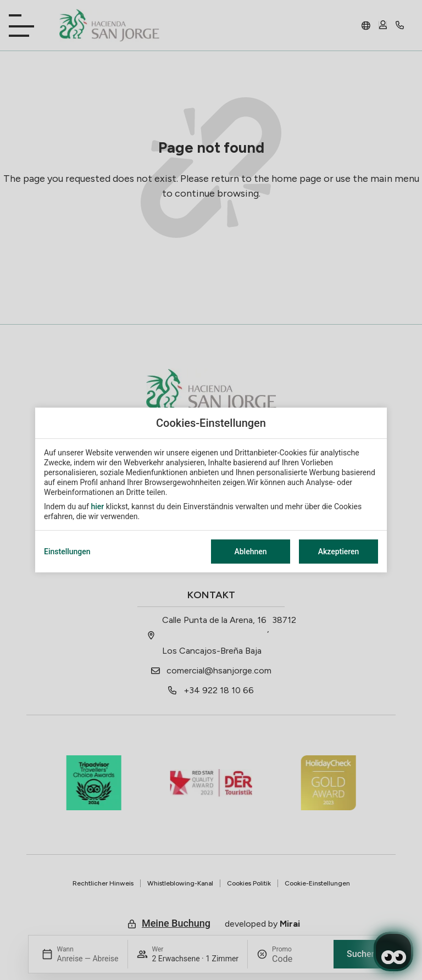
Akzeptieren (339, 552)
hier (97, 506)
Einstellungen (67, 552)
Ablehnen (250, 552)
